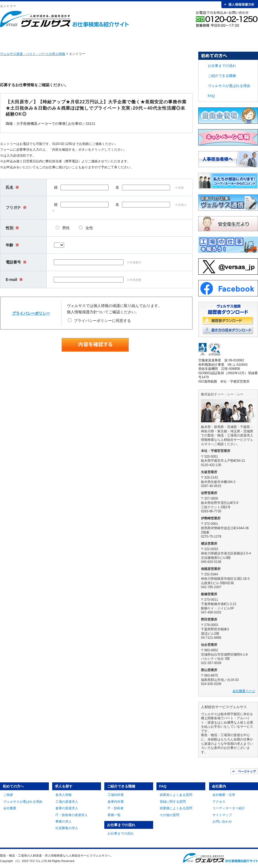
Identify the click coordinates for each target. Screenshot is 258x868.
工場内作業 (116, 795)
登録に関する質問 (173, 802)
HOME (9, 38)
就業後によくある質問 (176, 808)
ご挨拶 (8, 795)
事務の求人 (64, 821)
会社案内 (238, 38)
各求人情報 (64, 795)
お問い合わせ (222, 821)
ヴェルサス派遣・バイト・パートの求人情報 (33, 54)
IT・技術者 (116, 808)
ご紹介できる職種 (118, 38)
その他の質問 (169, 815)
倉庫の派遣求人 (67, 808)
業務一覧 (114, 815)
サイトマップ (222, 815)
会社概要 (10, 808)
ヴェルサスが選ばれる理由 (229, 86)
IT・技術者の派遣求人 (72, 815)
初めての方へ (37, 38)
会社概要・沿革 (224, 795)
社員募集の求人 (67, 828)
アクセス (219, 802)
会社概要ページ (244, 691)
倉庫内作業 (116, 802)
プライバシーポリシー (31, 313)
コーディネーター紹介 (229, 808)
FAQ (198, 38)
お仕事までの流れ (158, 38)
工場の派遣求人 (67, 802)
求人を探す (77, 38)
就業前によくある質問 (176, 795)
